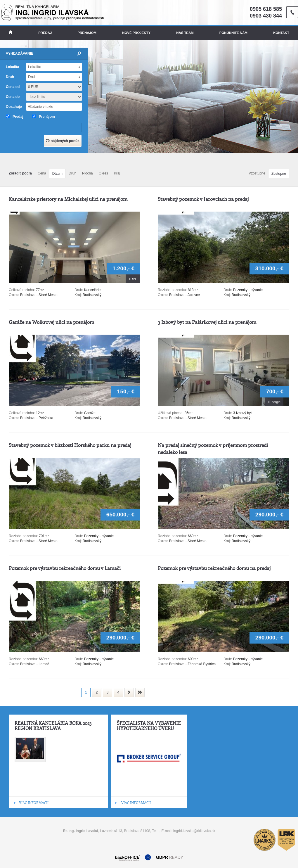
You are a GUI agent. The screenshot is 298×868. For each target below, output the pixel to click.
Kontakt (281, 33)
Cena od (13, 87)
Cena (42, 173)
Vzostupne (257, 173)
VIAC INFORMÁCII (34, 803)
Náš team (185, 33)
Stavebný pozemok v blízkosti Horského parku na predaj (70, 445)
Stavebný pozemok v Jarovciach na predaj (203, 199)
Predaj (45, 33)
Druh (72, 173)
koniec (140, 692)
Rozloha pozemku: (173, 290)
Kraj (117, 173)
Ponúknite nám (233, 33)
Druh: (79, 290)
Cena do (13, 97)
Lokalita (12, 67)
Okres (103, 173)
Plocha (88, 173)
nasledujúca (129, 692)
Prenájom (87, 33)
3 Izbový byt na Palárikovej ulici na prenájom (207, 322)
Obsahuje (14, 107)
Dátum (57, 174)
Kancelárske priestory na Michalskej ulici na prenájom (68, 199)
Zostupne (279, 174)
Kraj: (78, 295)
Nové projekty (136, 33)
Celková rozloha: (22, 290)
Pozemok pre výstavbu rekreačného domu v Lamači (65, 568)
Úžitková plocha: (171, 413)
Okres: (14, 295)
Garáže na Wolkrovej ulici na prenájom (51, 322)
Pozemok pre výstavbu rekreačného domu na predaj (214, 568)
